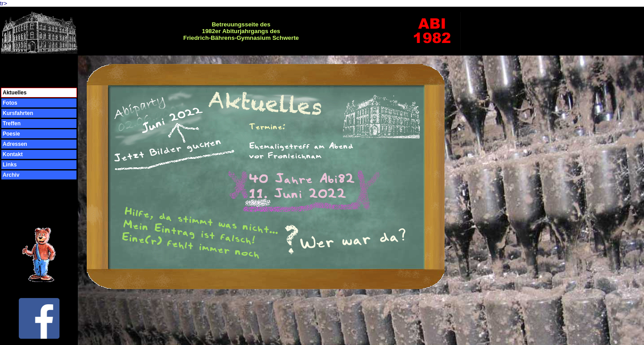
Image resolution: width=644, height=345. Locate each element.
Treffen (12, 124)
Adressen (15, 144)
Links (10, 165)
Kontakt (13, 154)
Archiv (11, 175)
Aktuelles (15, 93)
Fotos (10, 103)
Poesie (11, 134)
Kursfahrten (18, 113)
